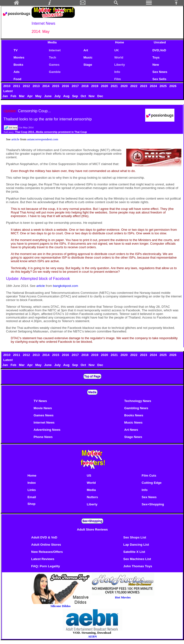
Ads (16, 72)
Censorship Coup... (34, 111)
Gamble (55, 72)
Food (17, 79)
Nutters (92, 497)
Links (32, 490)
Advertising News (47, 430)
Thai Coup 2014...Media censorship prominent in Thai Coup (51, 132)
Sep (75, 96)
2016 (66, 86)
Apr (30, 96)
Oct (84, 96)
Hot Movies (123, 596)
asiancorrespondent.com (43, 139)
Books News (134, 415)
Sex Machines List (137, 559)
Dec (101, 96)
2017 (76, 86)
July (58, 96)
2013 (37, 86)
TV (16, 50)
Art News (131, 430)
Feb (14, 96)
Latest (8, 91)
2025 (164, 86)
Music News (133, 422)
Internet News (44, 422)
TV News (40, 401)
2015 (56, 86)
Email (32, 497)
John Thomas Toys (138, 566)
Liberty (120, 65)
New (156, 65)
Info (117, 72)
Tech (52, 57)
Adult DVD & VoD (44, 537)
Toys (156, 57)
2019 (95, 86)
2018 (85, 86)
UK (117, 50)
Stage (88, 65)
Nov (92, 96)
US (89, 476)
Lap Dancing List (136, 545)
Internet (55, 50)
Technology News (138, 401)
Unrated (160, 42)
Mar (22, 96)
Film (118, 79)
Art (86, 50)
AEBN (92, 636)
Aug (67, 96)
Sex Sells (159, 79)
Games (54, 65)
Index (32, 483)
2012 (27, 86)
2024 (154, 86)
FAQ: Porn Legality (46, 566)
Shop (32, 504)
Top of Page (92, 376)
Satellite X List (134, 552)
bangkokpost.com (65, 286)
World (119, 57)
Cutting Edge (152, 483)
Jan (6, 96)
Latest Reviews (43, 559)
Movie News (43, 408)
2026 (173, 86)
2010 (7, 86)
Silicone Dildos (60, 606)
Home (120, 42)
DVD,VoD (159, 50)
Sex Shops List (135, 537)
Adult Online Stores (46, 545)
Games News (43, 415)
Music (88, 57)
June (48, 96)
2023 (144, 86)
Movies (19, 57)
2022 (134, 86)
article (16, 139)
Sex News (160, 72)
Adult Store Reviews (92, 529)
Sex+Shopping (153, 504)
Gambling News (136, 408)
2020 (105, 86)
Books (18, 65)
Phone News (43, 437)
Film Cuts (149, 476)
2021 (115, 86)
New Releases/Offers (47, 552)
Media (52, 42)
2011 (17, 86)
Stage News (133, 437)
